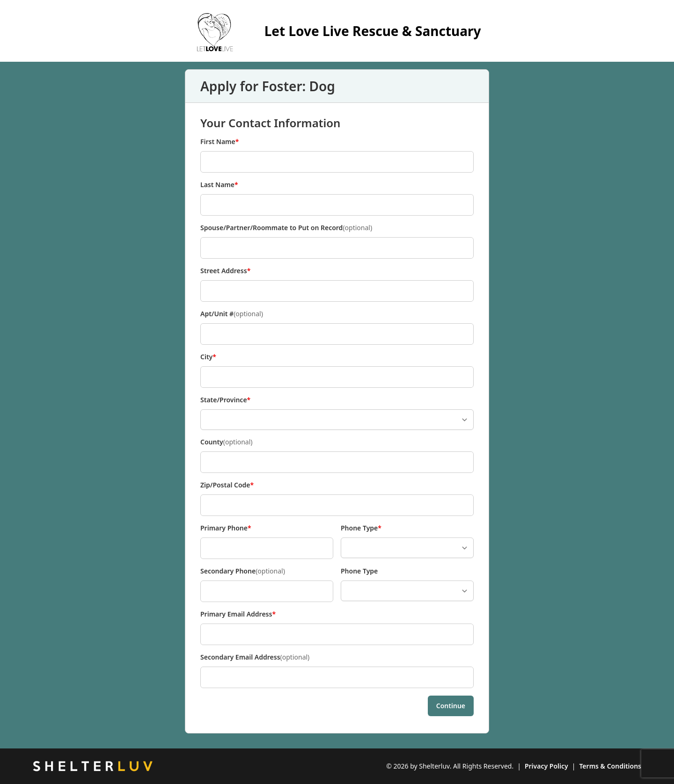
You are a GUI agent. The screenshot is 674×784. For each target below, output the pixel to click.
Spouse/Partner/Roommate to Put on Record (286, 228)
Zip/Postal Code (227, 485)
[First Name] (337, 162)
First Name (220, 142)
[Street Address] (337, 291)
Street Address (225, 271)
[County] (337, 462)
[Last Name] (337, 205)
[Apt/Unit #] (337, 334)
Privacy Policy (546, 766)
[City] (337, 377)
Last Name (219, 185)
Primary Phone (226, 528)
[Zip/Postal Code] (337, 505)
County (227, 442)
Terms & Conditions (610, 766)
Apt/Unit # (232, 314)
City (216, 357)
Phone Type (361, 528)
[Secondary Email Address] (337, 677)
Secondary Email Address (255, 657)
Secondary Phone (243, 571)
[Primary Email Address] (337, 634)
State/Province (225, 400)
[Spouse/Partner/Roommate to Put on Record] (337, 248)
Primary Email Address (238, 614)
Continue (451, 706)
